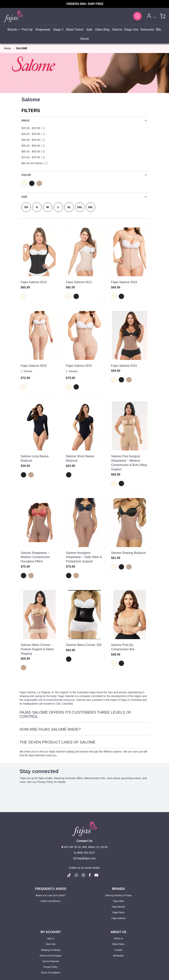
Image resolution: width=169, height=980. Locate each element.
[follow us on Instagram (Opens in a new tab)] (83, 833)
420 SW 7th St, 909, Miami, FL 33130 (85, 805)
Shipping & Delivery (51, 908)
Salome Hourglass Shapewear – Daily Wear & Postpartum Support (84, 532)
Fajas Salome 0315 (124, 357)
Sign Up (57, 953)
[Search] (137, 16)
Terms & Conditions (51, 930)
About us (118, 896)
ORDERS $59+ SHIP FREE (85, 4)
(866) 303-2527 (85, 810)
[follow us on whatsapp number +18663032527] (76, 833)
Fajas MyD (118, 859)
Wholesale (118, 913)
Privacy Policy (51, 925)
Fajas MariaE (118, 865)
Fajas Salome (118, 876)
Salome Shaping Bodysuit (128, 527)
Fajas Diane (118, 870)
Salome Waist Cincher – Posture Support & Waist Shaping (37, 615)
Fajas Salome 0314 (34, 282)
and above (36, 163)
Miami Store (118, 902)
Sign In (51, 896)
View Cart (51, 902)
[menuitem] (13, 30)
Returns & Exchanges (51, 913)
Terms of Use (94, 972)
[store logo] (13, 16)
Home (7, 48)
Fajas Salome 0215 (79, 357)
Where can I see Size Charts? (51, 853)
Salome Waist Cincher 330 (84, 611)
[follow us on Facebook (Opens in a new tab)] (90, 833)
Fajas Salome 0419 (124, 282)
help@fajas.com (84, 816)
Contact (118, 908)
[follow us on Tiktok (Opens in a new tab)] (69, 833)
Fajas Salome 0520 (34, 357)
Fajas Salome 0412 (79, 282)
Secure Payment (51, 919)
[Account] (151, 17)
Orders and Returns (51, 859)
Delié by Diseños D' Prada (118, 853)
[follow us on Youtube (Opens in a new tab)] (96, 833)
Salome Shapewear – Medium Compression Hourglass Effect (35, 532)
